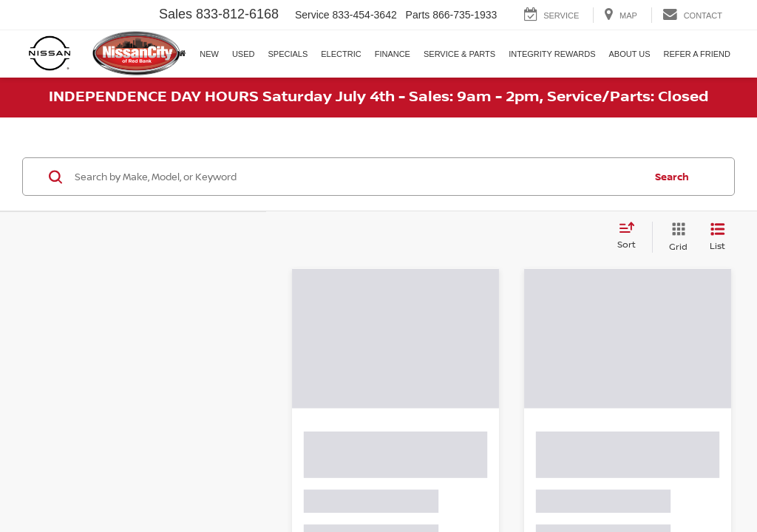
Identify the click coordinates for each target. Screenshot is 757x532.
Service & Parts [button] (459, 54)
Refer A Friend (697, 54)
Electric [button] (341, 54)
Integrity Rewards (552, 54)
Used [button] (244, 54)
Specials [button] (288, 54)
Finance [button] (393, 54)
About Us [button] (630, 54)
